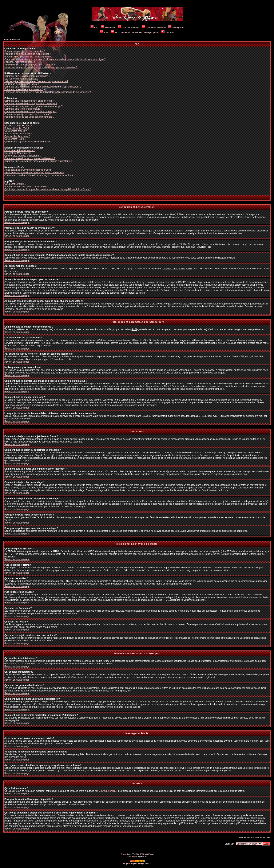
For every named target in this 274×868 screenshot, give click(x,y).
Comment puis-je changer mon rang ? (24, 89)
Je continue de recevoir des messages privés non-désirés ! (34, 173)
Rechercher (108, 27)
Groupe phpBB (109, 791)
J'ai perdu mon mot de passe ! (20, 62)
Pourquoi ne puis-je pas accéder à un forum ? (28, 114)
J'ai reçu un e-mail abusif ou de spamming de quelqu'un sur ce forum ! (40, 175)
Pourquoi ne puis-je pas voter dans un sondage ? (29, 117)
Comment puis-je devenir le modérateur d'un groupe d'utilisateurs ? (38, 161)
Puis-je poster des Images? (18, 134)
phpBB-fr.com (142, 856)
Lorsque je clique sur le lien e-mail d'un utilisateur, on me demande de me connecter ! (48, 92)
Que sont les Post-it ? (15, 139)
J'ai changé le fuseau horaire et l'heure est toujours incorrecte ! (36, 81)
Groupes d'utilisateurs (154, 27)
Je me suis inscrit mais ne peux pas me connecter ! (30, 65)
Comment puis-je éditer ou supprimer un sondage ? (30, 112)
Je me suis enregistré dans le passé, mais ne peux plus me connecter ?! (41, 67)
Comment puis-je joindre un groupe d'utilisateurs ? (30, 158)
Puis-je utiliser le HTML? (17, 128)
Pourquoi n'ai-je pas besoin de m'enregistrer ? (28, 54)
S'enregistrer (176, 27)
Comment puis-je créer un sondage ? (23, 109)
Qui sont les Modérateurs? (18, 153)
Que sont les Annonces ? (17, 136)
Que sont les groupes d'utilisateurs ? (23, 156)
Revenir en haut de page (17, 222)
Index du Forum (12, 39)
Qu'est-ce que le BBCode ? (18, 126)
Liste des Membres (129, 27)
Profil (104, 32)
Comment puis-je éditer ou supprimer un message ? (31, 104)
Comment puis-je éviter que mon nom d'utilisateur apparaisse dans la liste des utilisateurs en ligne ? (55, 59)
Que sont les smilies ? (16, 131)
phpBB (132, 854)
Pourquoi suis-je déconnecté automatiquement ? (29, 57)
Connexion (168, 32)
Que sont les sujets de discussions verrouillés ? (28, 142)
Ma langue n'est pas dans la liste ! (22, 84)
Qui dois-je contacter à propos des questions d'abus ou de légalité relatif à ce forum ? (48, 189)
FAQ (94, 27)
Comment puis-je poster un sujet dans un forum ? (29, 101)
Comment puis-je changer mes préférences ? (27, 76)
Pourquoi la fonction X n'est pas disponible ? (27, 187)
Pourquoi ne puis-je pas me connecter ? (25, 51)
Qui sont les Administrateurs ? (20, 150)
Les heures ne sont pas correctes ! (22, 79)
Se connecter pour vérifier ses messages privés (135, 32)
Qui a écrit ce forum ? (15, 184)
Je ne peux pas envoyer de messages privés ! (28, 170)
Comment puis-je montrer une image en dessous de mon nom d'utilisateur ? (43, 87)
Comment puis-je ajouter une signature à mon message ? (34, 106)
